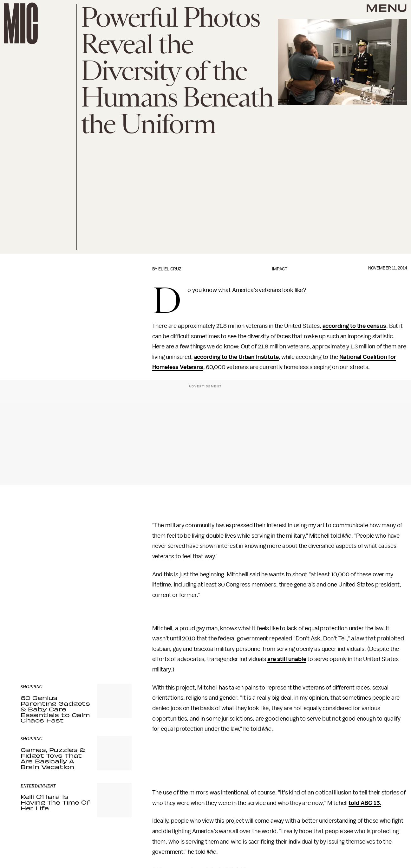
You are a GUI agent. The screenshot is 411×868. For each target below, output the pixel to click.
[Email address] (76, 605)
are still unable (287, 659)
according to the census (354, 326)
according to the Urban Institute (236, 357)
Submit (116, 623)
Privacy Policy (34, 636)
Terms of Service (109, 632)
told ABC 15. (365, 803)
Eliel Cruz (170, 269)
